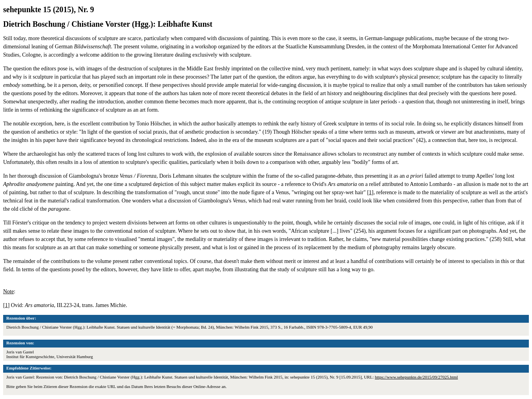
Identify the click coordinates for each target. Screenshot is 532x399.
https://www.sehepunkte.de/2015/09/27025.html (417, 377)
